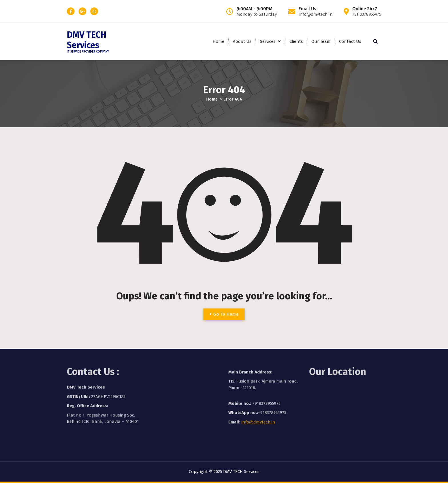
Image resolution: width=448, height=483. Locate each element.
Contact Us (350, 41)
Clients (296, 41)
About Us (242, 41)
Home (218, 41)
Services (268, 41)
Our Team (321, 41)
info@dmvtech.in (258, 401)
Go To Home (224, 314)
